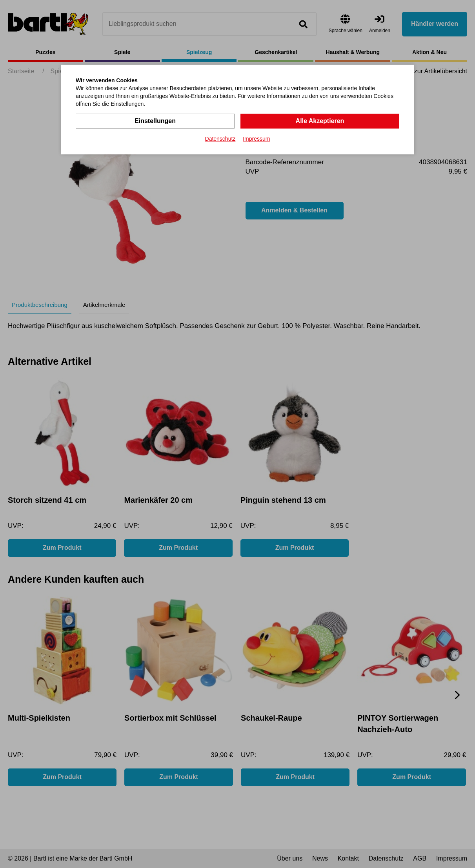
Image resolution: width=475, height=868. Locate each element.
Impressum (256, 139)
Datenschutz (220, 139)
